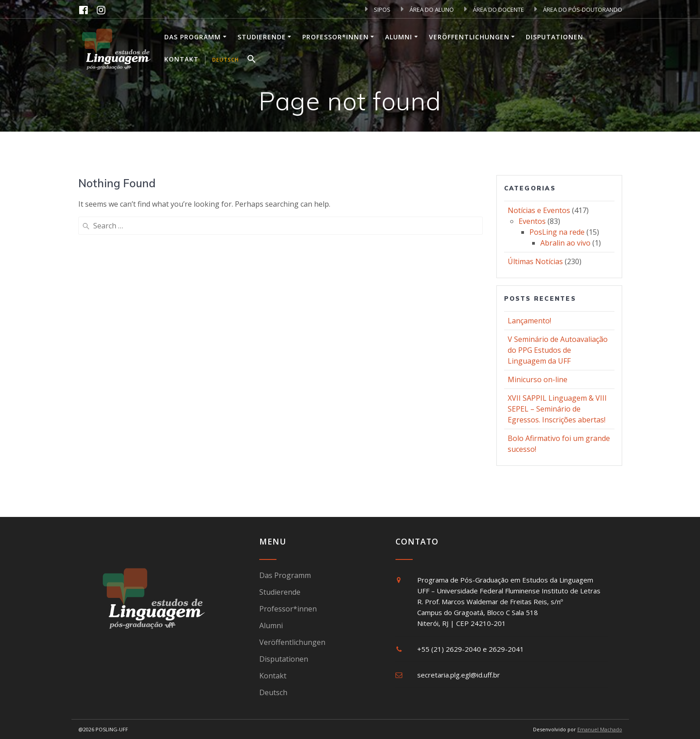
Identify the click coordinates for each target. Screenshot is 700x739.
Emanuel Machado (600, 729)
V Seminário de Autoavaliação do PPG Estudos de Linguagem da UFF (558, 350)
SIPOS (378, 9)
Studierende (262, 37)
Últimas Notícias (535, 261)
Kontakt (181, 59)
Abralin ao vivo (565, 243)
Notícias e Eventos (539, 210)
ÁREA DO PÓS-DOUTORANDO (578, 9)
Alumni (399, 37)
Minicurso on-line (538, 379)
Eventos (532, 221)
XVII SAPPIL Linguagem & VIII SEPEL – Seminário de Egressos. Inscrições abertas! (557, 409)
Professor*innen (336, 37)
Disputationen (555, 37)
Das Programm (193, 37)
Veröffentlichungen (469, 37)
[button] (252, 60)
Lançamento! (529, 321)
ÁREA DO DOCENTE (494, 9)
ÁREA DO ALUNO (427, 9)
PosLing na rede (557, 232)
